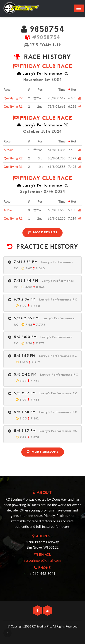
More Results (43, 233)
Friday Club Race (42, 67)
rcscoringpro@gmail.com (42, 560)
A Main (9, 150)
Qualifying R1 (13, 106)
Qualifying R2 (13, 98)
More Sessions (43, 452)
